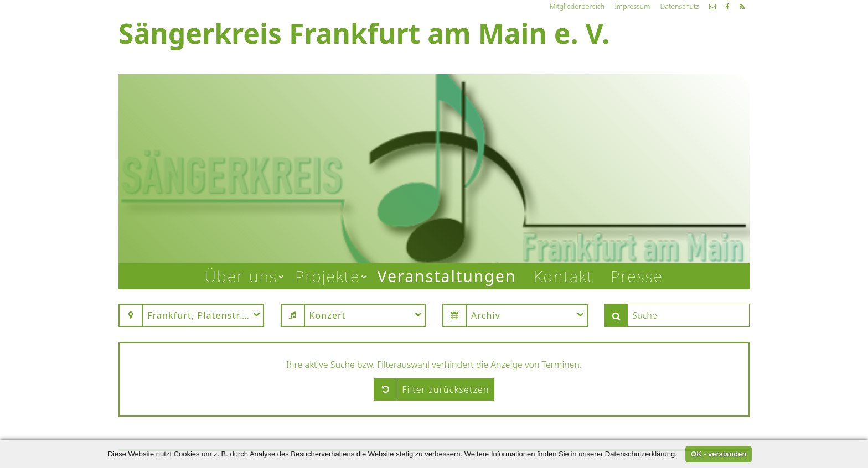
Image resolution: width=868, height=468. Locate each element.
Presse (637, 276)
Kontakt (564, 276)
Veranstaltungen (446, 276)
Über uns (241, 276)
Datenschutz (680, 6)
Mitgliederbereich (577, 6)
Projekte (327, 276)
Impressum (632, 6)
